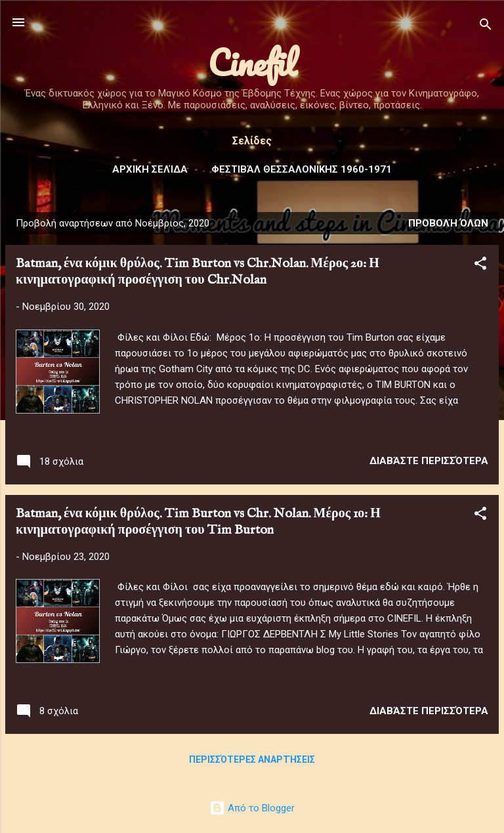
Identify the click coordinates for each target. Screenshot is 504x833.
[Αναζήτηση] (486, 27)
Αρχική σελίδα (150, 169)
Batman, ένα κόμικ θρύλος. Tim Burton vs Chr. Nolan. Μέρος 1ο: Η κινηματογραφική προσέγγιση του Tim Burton (198, 522)
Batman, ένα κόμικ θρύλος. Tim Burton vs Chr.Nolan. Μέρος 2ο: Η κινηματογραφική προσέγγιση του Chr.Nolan (198, 272)
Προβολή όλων (448, 223)
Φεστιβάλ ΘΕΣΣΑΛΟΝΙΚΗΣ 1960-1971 (302, 169)
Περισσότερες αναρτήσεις (252, 759)
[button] (480, 266)
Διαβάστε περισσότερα (429, 461)
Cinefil (252, 63)
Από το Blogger (252, 808)
